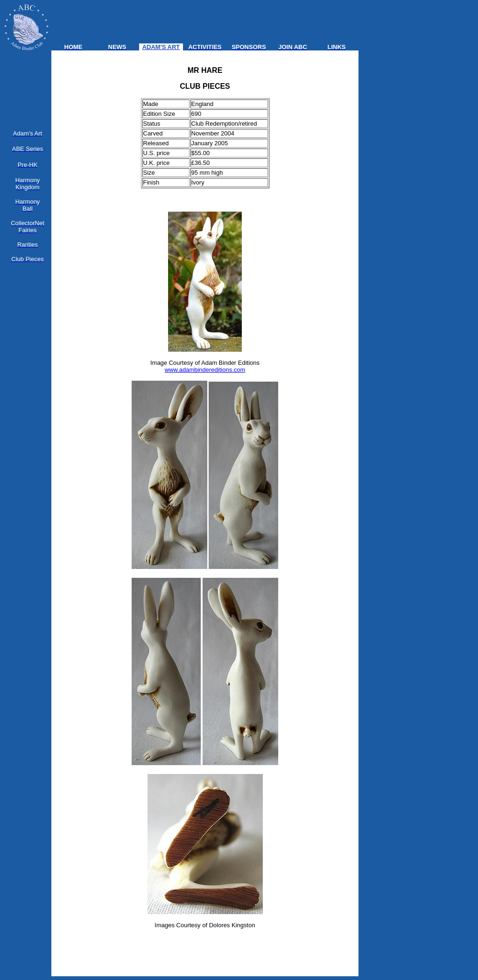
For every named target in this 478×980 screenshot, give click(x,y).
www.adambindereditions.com (205, 370)
